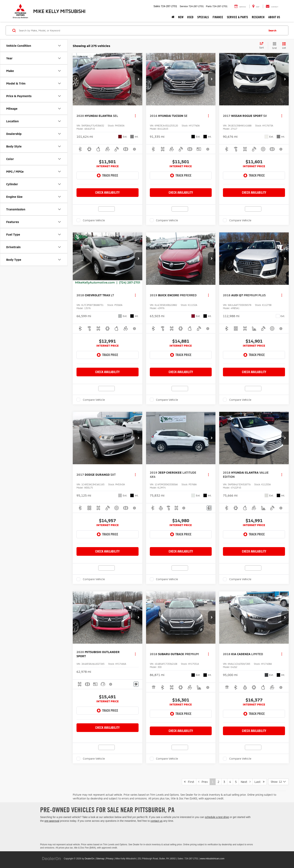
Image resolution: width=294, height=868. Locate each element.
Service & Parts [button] (237, 17)
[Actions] (135, 116)
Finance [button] (218, 17)
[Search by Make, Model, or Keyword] (142, 30)
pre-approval (52, 821)
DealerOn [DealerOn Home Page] (90, 859)
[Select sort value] (263, 46)
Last (259, 782)
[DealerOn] (52, 858)
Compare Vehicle (94, 220)
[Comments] (209, 508)
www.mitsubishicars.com (212, 859)
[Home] (173, 17)
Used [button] (190, 17)
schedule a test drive (217, 817)
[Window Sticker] (136, 684)
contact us (157, 821)
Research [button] (258, 17)
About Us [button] (274, 17)
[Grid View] (274, 46)
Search (272, 30)
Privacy (110, 859)
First (189, 782)
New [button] (181, 17)
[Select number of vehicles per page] (278, 782)
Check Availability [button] (107, 192)
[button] (139, 79)
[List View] (284, 46)
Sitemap (100, 859)
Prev (203, 782)
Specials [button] (203, 17)
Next (246, 782)
